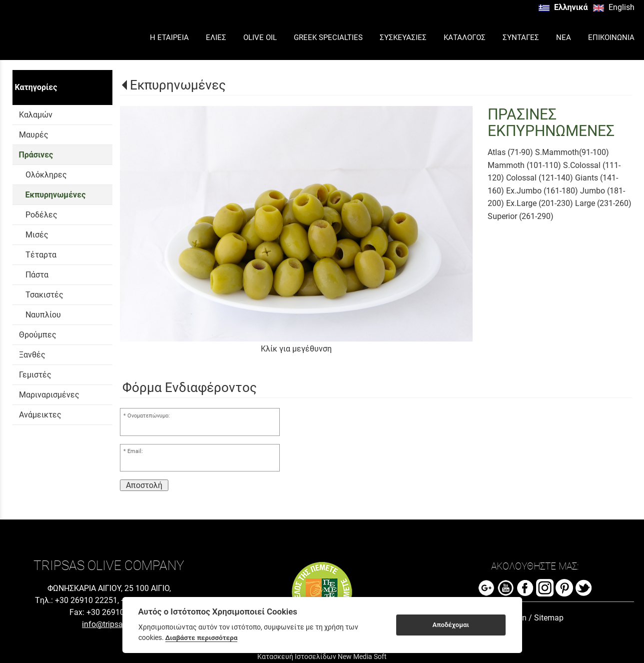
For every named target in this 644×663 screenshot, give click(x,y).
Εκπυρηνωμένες (178, 85)
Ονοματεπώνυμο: (149, 416)
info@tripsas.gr (109, 624)
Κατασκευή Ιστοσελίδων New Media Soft (322, 656)
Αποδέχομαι (450, 625)
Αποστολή (144, 485)
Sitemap (549, 618)
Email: (135, 451)
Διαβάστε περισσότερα (202, 637)
